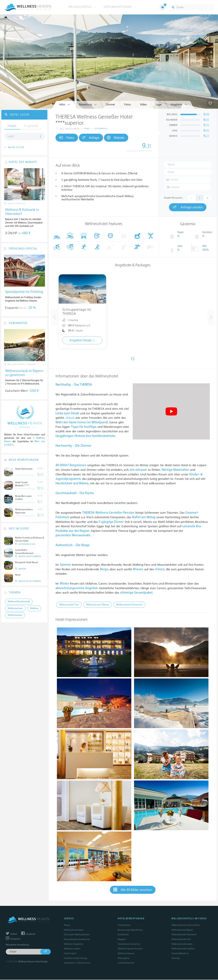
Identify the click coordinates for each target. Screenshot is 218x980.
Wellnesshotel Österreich (129, 605)
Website (120, 138)
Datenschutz (84, 963)
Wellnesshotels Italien (182, 944)
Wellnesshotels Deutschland (185, 925)
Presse (67, 925)
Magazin (122, 940)
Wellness (34, 610)
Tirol (87, 129)
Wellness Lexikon (72, 949)
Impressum (69, 963)
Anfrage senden (188, 207)
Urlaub (70, 418)
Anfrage (93, 138)
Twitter (11, 934)
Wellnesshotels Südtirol (183, 949)
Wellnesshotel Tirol (69, 605)
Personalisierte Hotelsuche (77, 940)
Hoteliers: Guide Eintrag (75, 958)
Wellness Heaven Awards (130, 949)
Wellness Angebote (73, 944)
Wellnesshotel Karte (74, 930)
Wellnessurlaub (15, 610)
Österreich (101, 129)
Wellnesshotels (82, 7)
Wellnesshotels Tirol (181, 940)
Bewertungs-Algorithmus (130, 930)
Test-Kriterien (124, 925)
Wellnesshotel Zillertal (98, 605)
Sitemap (176, 958)
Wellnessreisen (15, 617)
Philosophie (123, 958)
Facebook (28, 934)
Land (10, 138)
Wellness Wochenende (19, 603)
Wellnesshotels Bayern (182, 930)
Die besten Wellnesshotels (77, 935)
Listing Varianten (126, 963)
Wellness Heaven (126, 954)
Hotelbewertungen (120, 7)
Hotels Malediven (180, 954)
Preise (67, 138)
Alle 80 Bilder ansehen (133, 890)
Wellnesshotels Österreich (184, 935)
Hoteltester (123, 935)
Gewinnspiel (70, 954)
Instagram (13, 939)
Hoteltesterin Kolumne (129, 944)
